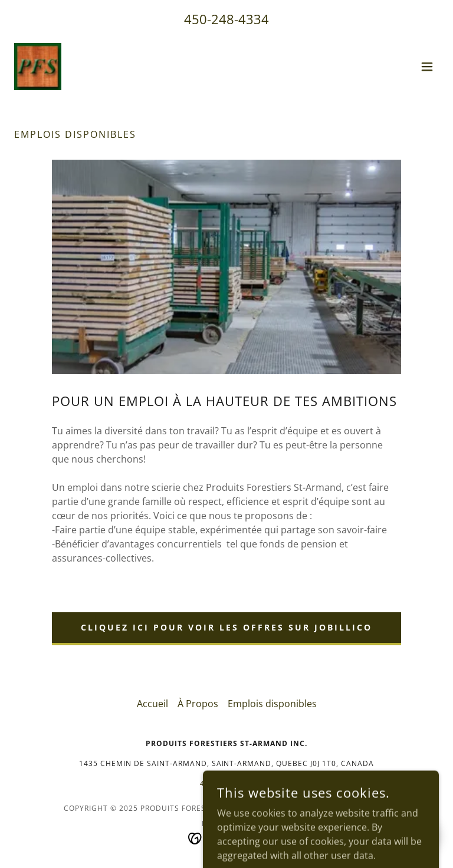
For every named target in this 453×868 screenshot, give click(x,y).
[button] (427, 67)
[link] (38, 67)
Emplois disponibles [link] (272, 704)
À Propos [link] (198, 704)
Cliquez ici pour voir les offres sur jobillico (226, 627)
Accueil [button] (152, 704)
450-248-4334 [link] (226, 19)
